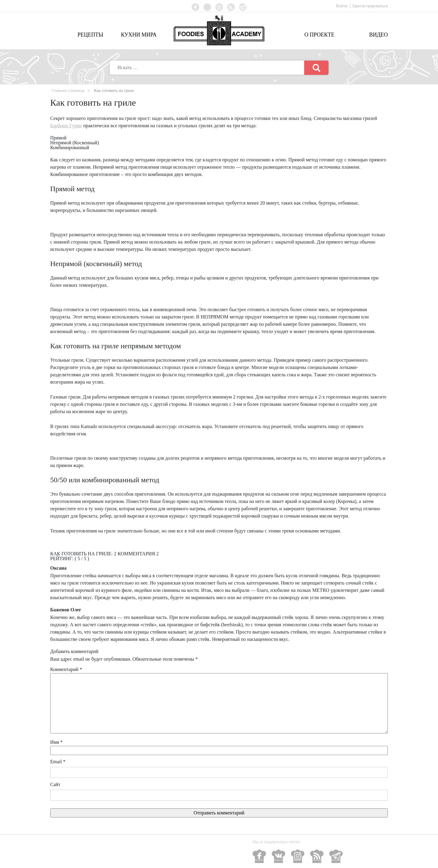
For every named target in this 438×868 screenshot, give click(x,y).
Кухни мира (139, 35)
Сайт (55, 785)
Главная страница (70, 90)
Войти (342, 6)
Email (58, 762)
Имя (56, 742)
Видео (379, 35)
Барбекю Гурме (66, 126)
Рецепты (90, 35)
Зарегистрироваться (370, 6)
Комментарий (66, 670)
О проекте (320, 35)
